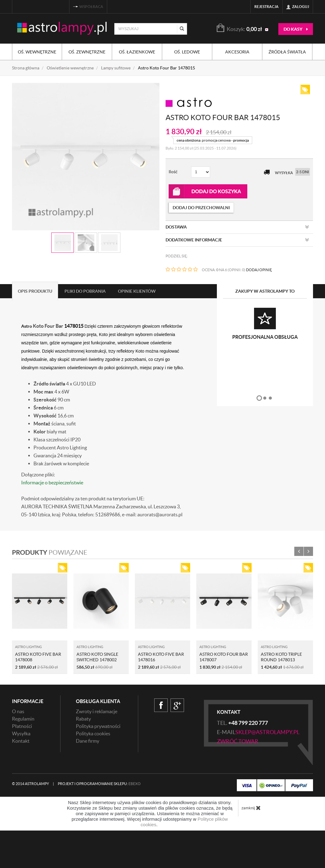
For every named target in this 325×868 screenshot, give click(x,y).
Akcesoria (237, 52)
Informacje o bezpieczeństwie (52, 483)
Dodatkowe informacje (237, 240)
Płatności (22, 726)
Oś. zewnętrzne (87, 52)
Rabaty (83, 719)
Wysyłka (21, 733)
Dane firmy (88, 741)
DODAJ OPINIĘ (259, 270)
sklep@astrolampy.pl (267, 732)
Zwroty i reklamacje (97, 711)
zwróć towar (238, 741)
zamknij (251, 808)
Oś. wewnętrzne (37, 52)
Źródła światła (287, 52)
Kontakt (21, 741)
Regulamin (23, 719)
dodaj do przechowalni (201, 208)
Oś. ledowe (187, 52)
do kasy (296, 29)
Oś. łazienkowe (137, 52)
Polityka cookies (93, 733)
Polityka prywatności (98, 726)
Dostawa (237, 227)
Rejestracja (266, 7)
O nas (18, 711)
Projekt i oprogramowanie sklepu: (99, 784)
